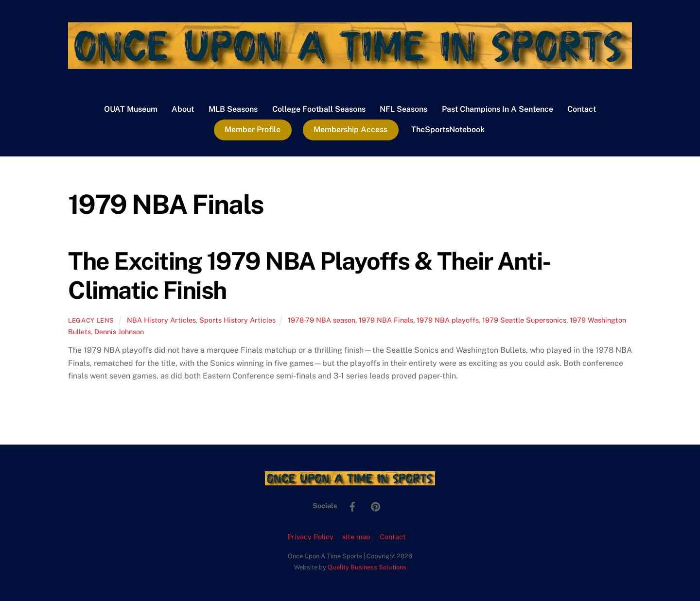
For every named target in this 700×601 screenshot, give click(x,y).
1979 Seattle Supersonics (524, 320)
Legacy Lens (91, 320)
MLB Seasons (233, 109)
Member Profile (253, 129)
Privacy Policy (310, 537)
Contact (582, 109)
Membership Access (350, 129)
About (183, 109)
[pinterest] (376, 505)
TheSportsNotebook (448, 129)
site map (356, 537)
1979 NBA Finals (386, 320)
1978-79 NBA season (322, 320)
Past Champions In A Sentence (498, 109)
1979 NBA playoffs (448, 320)
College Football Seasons (319, 109)
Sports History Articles (237, 320)
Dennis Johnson (119, 332)
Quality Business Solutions (367, 567)
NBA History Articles (161, 320)
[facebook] (352, 505)
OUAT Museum (131, 109)
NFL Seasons (403, 109)
